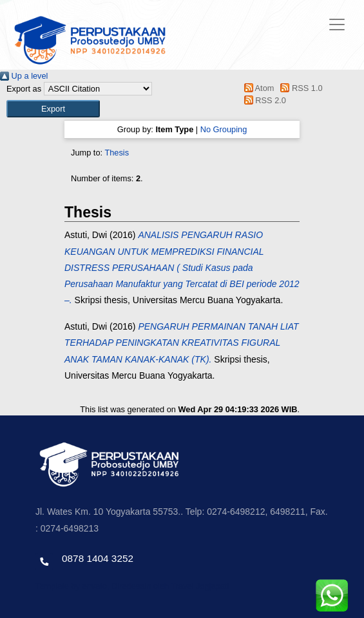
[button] (53, 109)
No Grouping (224, 129)
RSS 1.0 (300, 88)
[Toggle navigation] (337, 25)
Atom (257, 88)
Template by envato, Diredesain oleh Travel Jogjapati (132, 586)
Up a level (24, 76)
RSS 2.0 (263, 100)
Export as (24, 89)
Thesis (117, 153)
